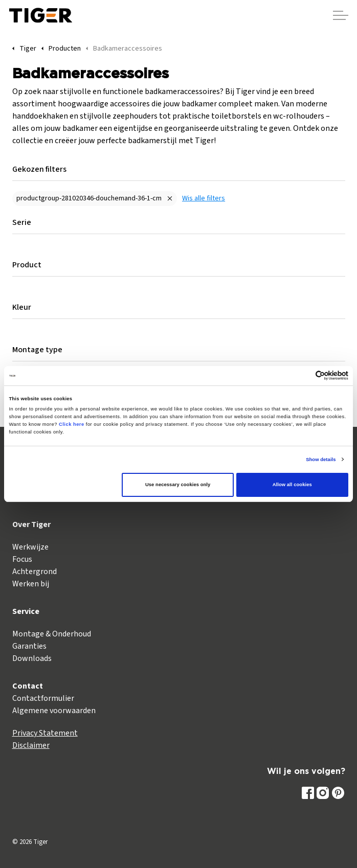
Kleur (22, 307)
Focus (22, 559)
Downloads (32, 658)
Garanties (29, 646)
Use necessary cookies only (178, 485)
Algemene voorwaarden (54, 711)
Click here (72, 424)
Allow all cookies (292, 485)
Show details (321, 460)
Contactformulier (43, 698)
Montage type (37, 350)
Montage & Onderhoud (52, 634)
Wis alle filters (204, 198)
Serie (22, 222)
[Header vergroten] (341, 15)
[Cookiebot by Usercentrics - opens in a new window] (304, 375)
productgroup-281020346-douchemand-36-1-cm (89, 198)
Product (27, 265)
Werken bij (31, 584)
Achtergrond (35, 572)
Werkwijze (30, 547)
